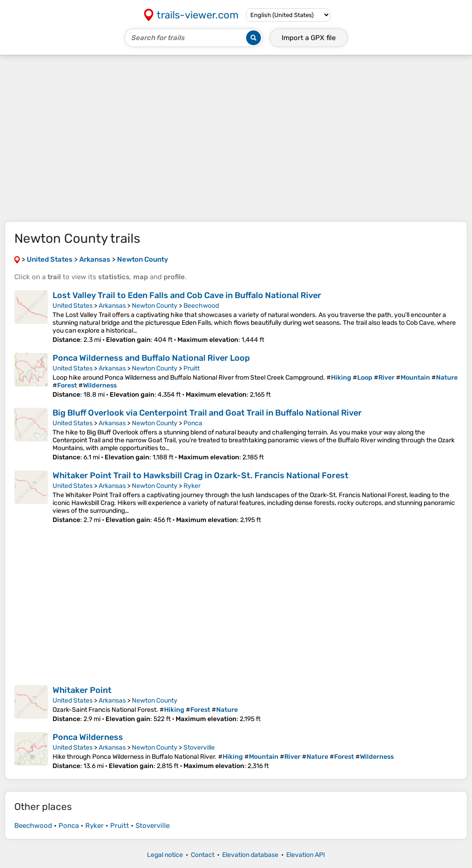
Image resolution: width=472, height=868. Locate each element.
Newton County (155, 306)
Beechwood (201, 306)
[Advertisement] (236, 138)
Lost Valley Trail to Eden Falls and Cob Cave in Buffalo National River (187, 295)
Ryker (192, 486)
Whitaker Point (82, 690)
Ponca (193, 423)
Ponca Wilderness (88, 737)
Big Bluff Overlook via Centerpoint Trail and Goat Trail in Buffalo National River (207, 413)
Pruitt (192, 368)
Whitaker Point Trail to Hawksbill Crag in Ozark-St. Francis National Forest (201, 475)
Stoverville (199, 748)
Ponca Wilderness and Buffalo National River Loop (151, 358)
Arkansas (112, 306)
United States (73, 306)
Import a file (309, 38)
